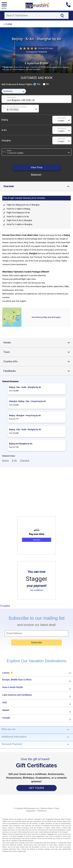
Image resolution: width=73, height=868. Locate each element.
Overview (38, 186)
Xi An (4, 130)
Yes (37, 84)
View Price (37, 167)
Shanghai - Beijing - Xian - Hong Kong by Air (27, 401)
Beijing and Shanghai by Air (21, 444)
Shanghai (6, 140)
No (46, 84)
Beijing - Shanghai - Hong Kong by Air (25, 416)
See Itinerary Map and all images (46, 317)
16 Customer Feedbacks (37, 52)
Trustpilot (5, 606)
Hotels (38, 343)
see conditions (37, 590)
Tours (38, 352)
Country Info (38, 361)
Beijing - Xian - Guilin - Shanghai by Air (25, 387)
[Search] (30, 16)
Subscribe (36, 642)
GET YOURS (37, 788)
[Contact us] (70, 5)
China (9, 24)
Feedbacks (38, 371)
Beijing (5, 120)
